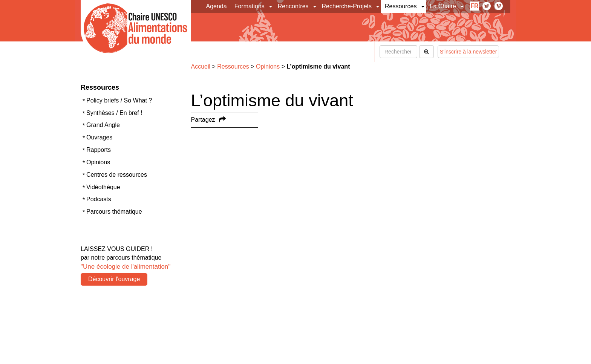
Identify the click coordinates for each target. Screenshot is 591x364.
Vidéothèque (103, 187)
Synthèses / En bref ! (114, 113)
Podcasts (99, 199)
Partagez (203, 120)
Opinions (98, 162)
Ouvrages (99, 137)
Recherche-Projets (347, 6)
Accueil (201, 67)
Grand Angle (103, 125)
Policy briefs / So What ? (119, 100)
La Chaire (443, 6)
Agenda (217, 6)
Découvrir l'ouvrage (114, 279)
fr (474, 6)
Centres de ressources (117, 175)
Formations (250, 6)
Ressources (401, 6)
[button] (271, 6)
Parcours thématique (114, 212)
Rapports (99, 150)
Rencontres (293, 6)
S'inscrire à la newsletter (468, 52)
